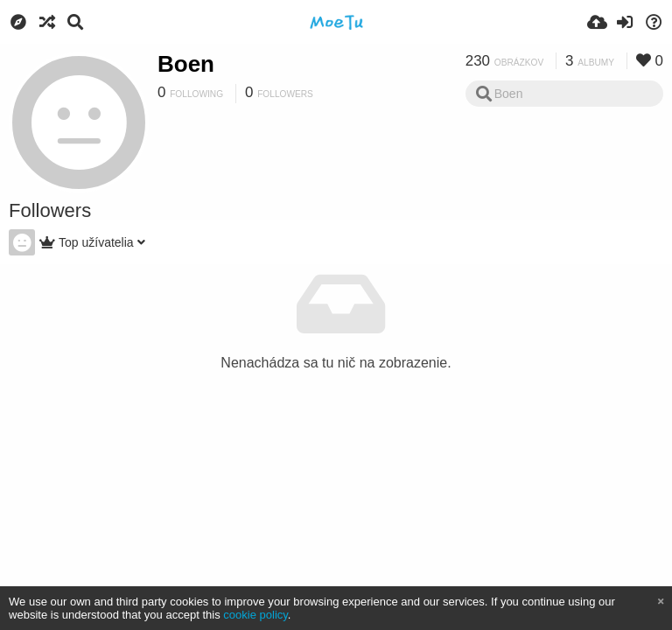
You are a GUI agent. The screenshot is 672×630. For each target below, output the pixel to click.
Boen (186, 64)
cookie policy (255, 615)
